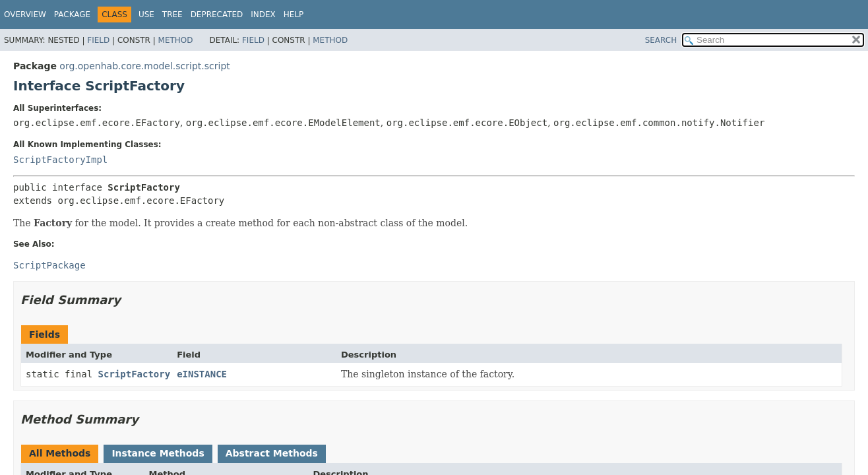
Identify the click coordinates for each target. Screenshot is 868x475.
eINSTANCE (202, 374)
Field (98, 40)
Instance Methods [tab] (158, 453)
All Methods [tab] (60, 453)
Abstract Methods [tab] (272, 453)
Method (176, 40)
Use (146, 15)
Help (294, 15)
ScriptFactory (135, 374)
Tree (172, 15)
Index (263, 15)
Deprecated (217, 15)
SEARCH (661, 40)
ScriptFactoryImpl (60, 160)
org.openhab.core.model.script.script (144, 66)
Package (72, 15)
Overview (25, 15)
